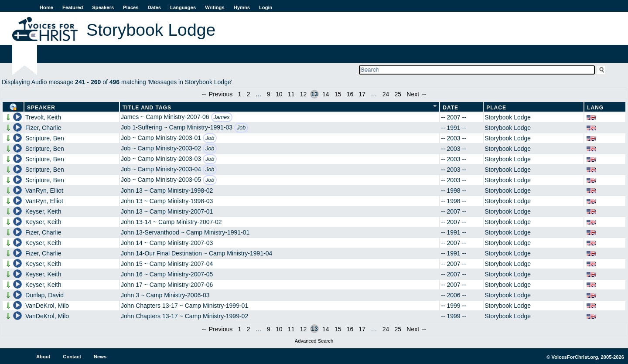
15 (338, 94)
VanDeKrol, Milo (47, 306)
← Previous (217, 94)
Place (496, 108)
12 (304, 94)
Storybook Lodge (508, 117)
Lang (595, 108)
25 (398, 94)
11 (291, 94)
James (222, 117)
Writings (215, 7)
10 (279, 94)
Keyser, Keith (43, 211)
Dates (154, 7)
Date (451, 108)
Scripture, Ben (45, 138)
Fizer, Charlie (43, 128)
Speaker (41, 108)
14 (326, 94)
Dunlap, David (44, 295)
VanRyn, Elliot (44, 191)
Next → (417, 94)
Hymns (242, 7)
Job (241, 128)
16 (350, 94)
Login (266, 7)
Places (131, 7)
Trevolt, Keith (43, 117)
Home (46, 7)
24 (386, 94)
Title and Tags (147, 108)
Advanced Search (314, 341)
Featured (73, 7)
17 (362, 94)
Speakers (103, 7)
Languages (183, 7)
